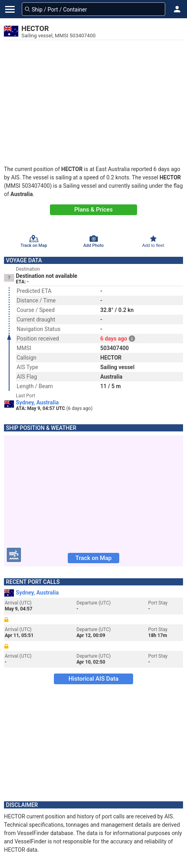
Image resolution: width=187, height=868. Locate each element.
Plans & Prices (94, 210)
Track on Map (93, 558)
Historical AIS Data (93, 679)
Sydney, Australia (37, 402)
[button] (177, 9)
